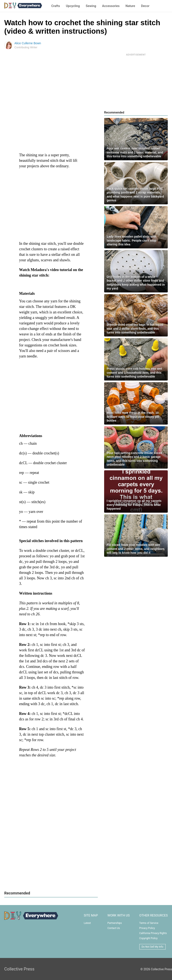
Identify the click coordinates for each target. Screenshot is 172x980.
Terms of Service (149, 923)
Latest (87, 923)
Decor (145, 6)
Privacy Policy (147, 928)
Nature (130, 6)
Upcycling (73, 6)
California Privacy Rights (153, 933)
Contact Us (114, 928)
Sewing (91, 6)
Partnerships (115, 923)
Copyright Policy (148, 938)
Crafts (56, 6)
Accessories (111, 6)
